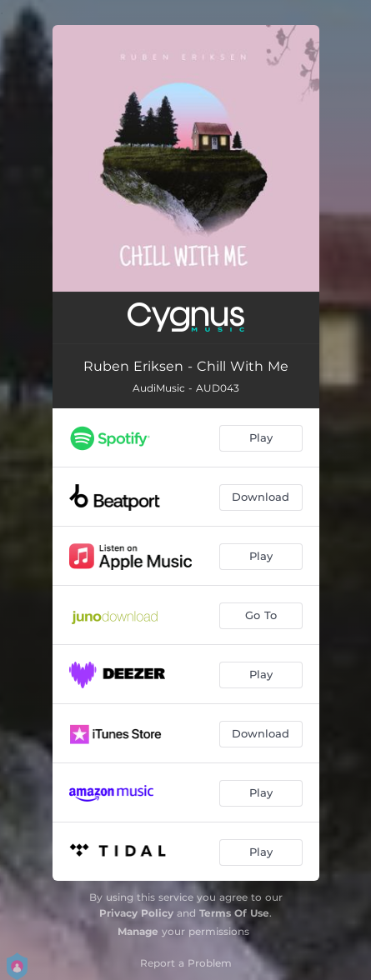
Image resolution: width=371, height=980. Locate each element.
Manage (138, 931)
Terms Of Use (234, 913)
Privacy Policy (136, 913)
